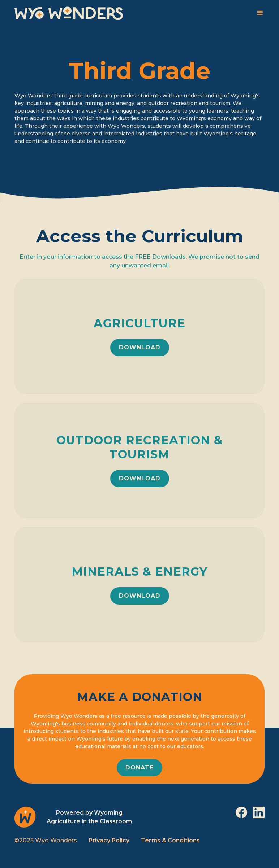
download (140, 347)
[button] (260, 13)
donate (139, 767)
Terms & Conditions (170, 840)
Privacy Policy (109, 840)
